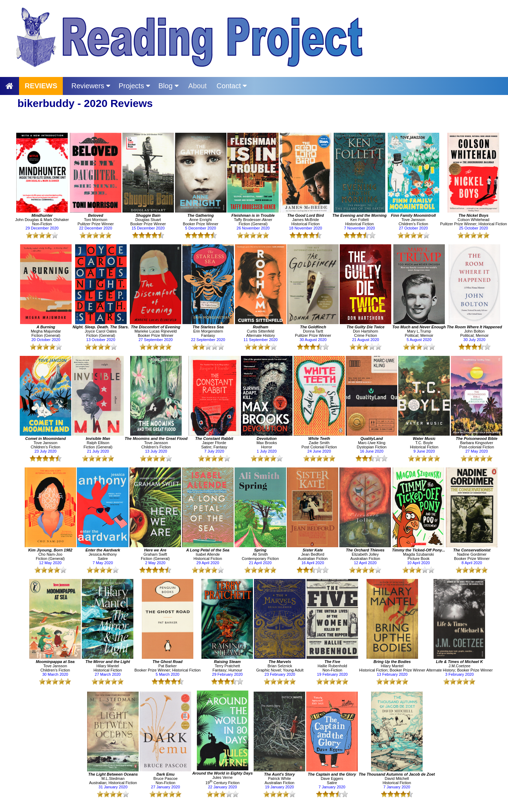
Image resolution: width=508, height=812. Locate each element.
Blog (168, 86)
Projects (134, 86)
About (198, 86)
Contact (232, 86)
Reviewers (91, 86)
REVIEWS (41, 86)
